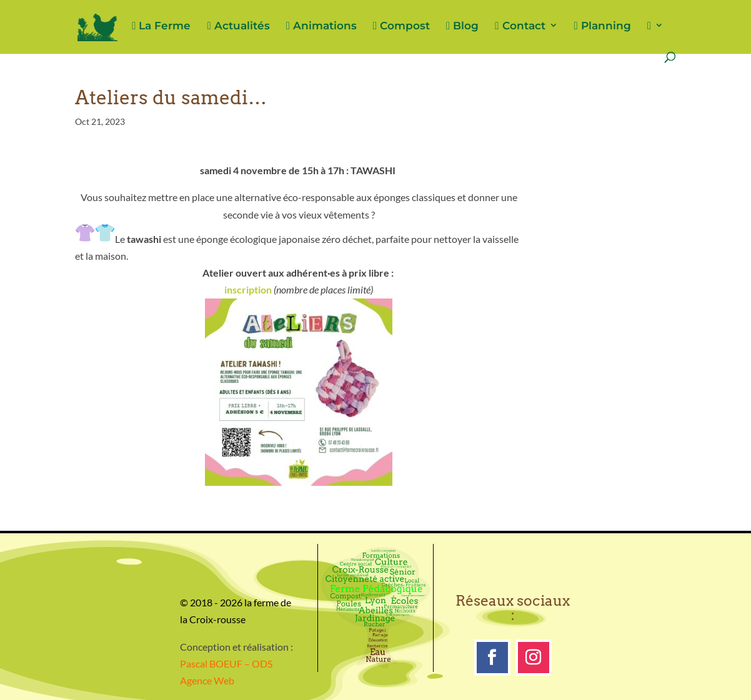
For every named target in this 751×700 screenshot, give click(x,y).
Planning (603, 26)
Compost (401, 26)
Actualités (238, 26)
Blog (462, 26)
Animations (321, 26)
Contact (520, 26)
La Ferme (161, 26)
